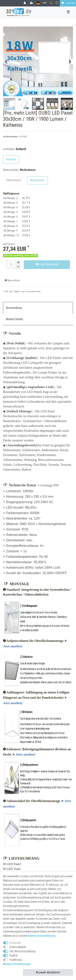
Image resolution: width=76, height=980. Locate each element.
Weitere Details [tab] (14, 319)
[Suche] (51, 3)
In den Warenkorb (47, 265)
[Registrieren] (32, 3)
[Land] (38, 3)
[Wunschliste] (57, 3)
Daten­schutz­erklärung (42, 936)
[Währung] (44, 3)
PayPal (13, 956)
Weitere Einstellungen (17, 964)
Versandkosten (33, 292)
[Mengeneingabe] (11, 265)
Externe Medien (18, 947)
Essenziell (15, 943)
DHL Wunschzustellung (22, 951)
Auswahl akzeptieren (48, 972)
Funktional (16, 960)
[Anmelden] (25, 3)
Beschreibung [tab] (14, 308)
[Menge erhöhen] (18, 262)
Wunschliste (12, 280)
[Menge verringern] (18, 267)
